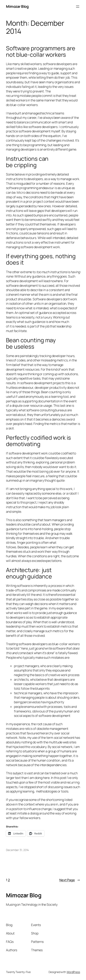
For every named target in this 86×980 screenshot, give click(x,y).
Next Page (70, 880)
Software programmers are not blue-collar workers (41, 52)
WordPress (73, 972)
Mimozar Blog (17, 6)
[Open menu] (78, 7)
